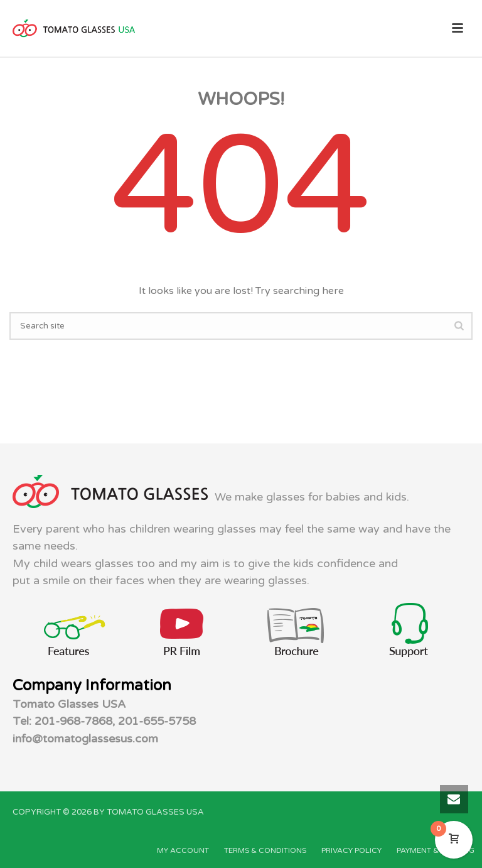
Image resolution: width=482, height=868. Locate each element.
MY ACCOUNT (183, 850)
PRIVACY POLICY (351, 850)
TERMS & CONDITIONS (265, 850)
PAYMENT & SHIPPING (436, 850)
